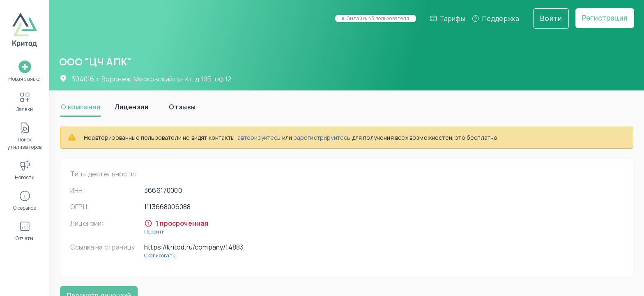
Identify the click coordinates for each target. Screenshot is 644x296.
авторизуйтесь (259, 138)
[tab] (80, 107)
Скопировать (160, 256)
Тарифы (447, 18)
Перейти (154, 232)
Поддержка (496, 18)
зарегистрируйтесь (322, 138)
